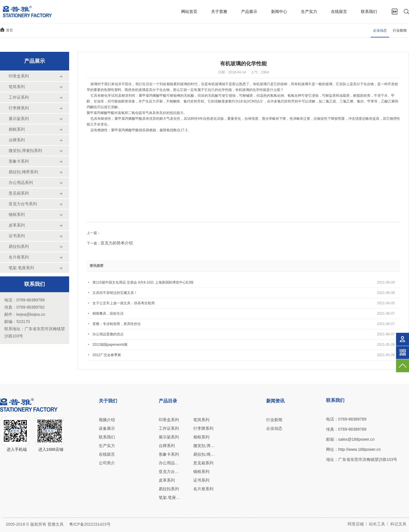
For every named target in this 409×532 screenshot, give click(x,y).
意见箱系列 (203, 463)
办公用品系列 (170, 463)
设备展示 (107, 428)
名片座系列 (203, 489)
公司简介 (107, 463)
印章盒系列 (169, 420)
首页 (10, 30)
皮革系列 (167, 480)
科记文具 (398, 524)
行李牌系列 (203, 428)
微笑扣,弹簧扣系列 (204, 446)
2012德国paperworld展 (110, 345)
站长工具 (377, 524)
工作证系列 (169, 428)
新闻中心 (279, 12)
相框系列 (201, 437)
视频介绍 (107, 420)
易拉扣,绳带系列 (204, 454)
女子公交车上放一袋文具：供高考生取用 (124, 303)
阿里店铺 (356, 524)
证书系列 (201, 480)
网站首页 (189, 12)
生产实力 (309, 12)
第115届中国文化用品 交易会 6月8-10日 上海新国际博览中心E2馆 (143, 282)
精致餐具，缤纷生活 (108, 313)
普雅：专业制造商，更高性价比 (117, 324)
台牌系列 (167, 446)
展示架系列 (169, 437)
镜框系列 (201, 472)
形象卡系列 (169, 454)
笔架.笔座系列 (170, 497)
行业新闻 (400, 31)
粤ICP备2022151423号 (90, 524)
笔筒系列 (201, 420)
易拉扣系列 (169, 489)
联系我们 (369, 12)
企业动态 (380, 31)
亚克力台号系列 (170, 472)
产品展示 (249, 12)
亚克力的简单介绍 (117, 243)
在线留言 (339, 12)
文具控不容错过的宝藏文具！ (115, 293)
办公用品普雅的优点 (108, 334)
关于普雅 (219, 12)
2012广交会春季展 (107, 355)
